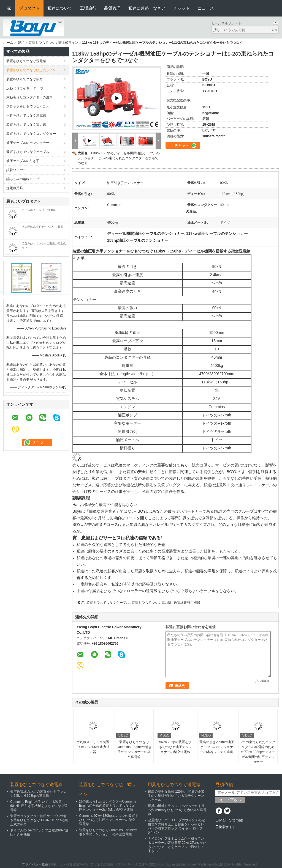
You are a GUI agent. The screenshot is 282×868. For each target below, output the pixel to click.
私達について (60, 8)
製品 (21, 43)
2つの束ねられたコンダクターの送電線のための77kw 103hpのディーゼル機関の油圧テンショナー (258, 752)
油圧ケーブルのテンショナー (28, 143)
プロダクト (29, 8)
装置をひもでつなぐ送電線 (26, 61)
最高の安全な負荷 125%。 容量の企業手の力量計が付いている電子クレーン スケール (176, 796)
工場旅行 (88, 8)
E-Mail (221, 820)
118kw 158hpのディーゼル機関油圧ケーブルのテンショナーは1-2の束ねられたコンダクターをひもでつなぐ (119, 158)
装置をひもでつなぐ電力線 (26, 125)
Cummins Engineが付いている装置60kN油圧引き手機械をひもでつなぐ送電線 (39, 806)
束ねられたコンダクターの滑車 (29, 97)
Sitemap (236, 820)
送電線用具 (15, 188)
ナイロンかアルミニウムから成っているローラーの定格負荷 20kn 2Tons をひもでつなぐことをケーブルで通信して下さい (177, 845)
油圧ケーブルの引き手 (23, 161)
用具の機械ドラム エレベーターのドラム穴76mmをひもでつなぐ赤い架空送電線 (177, 810)
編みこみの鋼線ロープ (23, 179)
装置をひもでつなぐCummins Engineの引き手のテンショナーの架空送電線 (134, 749)
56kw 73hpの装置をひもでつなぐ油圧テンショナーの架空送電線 (175, 747)
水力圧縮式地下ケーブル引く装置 (42, 227)
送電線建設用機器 (187, 603)
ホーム (8, 43)
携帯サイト (225, 827)
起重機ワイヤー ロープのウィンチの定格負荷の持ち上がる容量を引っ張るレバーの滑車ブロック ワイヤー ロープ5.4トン (176, 826)
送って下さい (230, 800)
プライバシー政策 (35, 864)
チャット (181, 8)
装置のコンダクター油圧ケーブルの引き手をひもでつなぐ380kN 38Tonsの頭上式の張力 (39, 820)
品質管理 (112, 8)
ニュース (206, 8)
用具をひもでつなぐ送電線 (26, 116)
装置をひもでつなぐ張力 (25, 79)
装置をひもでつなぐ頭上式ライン (53, 43)
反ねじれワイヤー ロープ (25, 88)
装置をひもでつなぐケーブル (28, 152)
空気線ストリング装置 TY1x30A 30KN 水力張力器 (93, 747)
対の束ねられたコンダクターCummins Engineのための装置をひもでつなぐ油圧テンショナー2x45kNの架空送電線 (108, 806)
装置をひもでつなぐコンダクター (31, 134)
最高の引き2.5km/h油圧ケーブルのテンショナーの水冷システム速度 (217, 747)
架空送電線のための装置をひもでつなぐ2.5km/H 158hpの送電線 (38, 794)
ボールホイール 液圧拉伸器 (39, 210)
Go (274, 30)
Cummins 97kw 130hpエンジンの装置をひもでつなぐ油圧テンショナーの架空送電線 (109, 820)
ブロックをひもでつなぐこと (28, 106)
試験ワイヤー (16, 170)
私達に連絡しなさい (147, 8)
